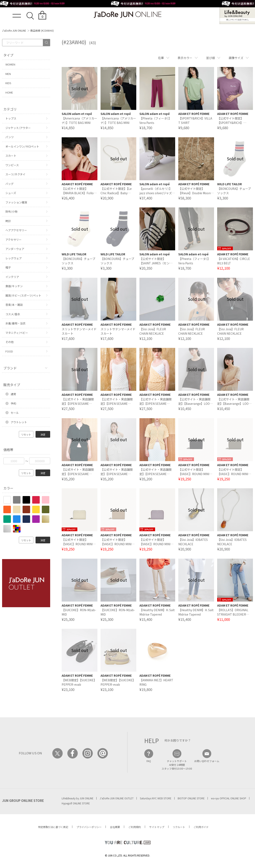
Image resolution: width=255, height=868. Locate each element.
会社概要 (115, 827)
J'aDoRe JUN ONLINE (14, 30)
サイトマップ (157, 827)
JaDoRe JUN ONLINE (127, 15)
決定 (43, 434)
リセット (26, 434)
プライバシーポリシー (89, 827)
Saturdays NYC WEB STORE (156, 798)
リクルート (179, 827)
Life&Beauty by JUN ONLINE (78, 798)
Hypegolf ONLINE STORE (76, 803)
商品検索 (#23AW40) (42, 30)
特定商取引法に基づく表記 (53, 827)
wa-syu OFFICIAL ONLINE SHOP (229, 798)
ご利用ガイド (201, 827)
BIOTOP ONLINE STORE (191, 798)
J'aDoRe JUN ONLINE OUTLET (117, 798)
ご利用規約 (135, 827)
